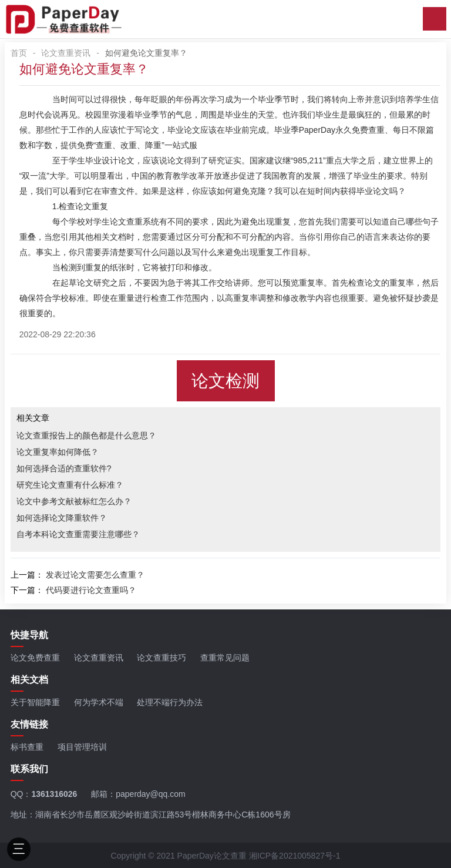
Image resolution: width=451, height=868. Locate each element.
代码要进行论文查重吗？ (91, 590)
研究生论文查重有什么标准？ (70, 485)
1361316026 (54, 794)
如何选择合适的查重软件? (64, 468)
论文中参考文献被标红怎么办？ (74, 501)
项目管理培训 (82, 747)
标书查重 (27, 747)
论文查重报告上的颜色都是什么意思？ (86, 435)
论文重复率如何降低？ (58, 452)
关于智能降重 (35, 702)
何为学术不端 (99, 702)
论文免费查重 (35, 658)
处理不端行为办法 (170, 702)
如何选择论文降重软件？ (62, 518)
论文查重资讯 (66, 53)
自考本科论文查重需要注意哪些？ (78, 534)
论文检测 (225, 381)
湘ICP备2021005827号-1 (295, 856)
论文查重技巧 (161, 658)
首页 (19, 53)
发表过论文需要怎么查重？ (95, 575)
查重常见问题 (225, 658)
